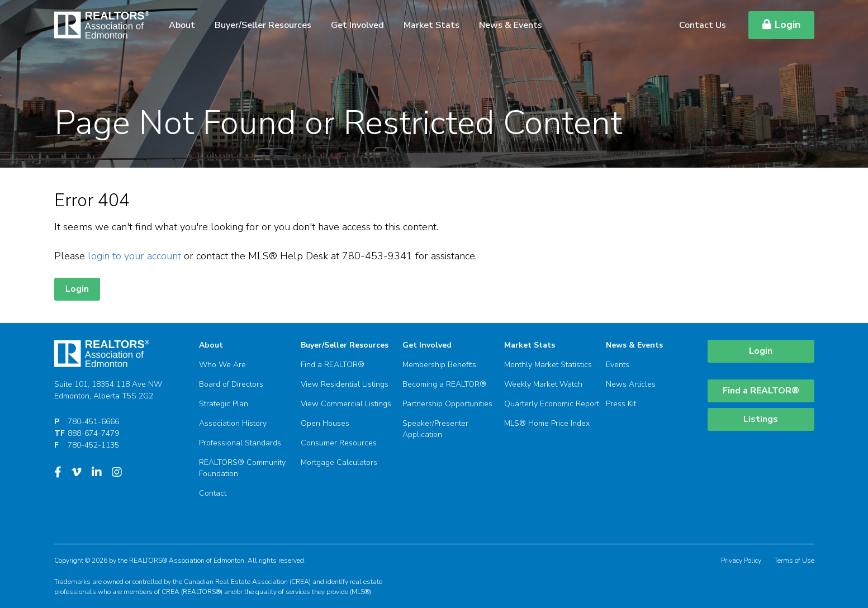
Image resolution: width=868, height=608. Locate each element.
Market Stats (431, 25)
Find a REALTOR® (333, 365)
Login (781, 25)
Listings (761, 419)
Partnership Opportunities (447, 404)
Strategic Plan (224, 404)
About (182, 25)
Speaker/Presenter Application (435, 429)
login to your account (134, 256)
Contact (213, 493)
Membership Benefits (439, 365)
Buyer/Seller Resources (263, 25)
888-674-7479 (93, 433)
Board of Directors (231, 384)
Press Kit (621, 404)
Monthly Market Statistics (548, 365)
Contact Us (703, 25)
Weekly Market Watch (543, 384)
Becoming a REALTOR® (444, 384)
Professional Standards (240, 443)
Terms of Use (794, 560)
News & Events (511, 25)
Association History (233, 423)
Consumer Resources (339, 443)
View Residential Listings (345, 384)
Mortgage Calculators (339, 462)
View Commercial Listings (346, 404)
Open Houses (325, 423)
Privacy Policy (741, 560)
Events (618, 365)
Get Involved (357, 25)
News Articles (631, 384)
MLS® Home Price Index (547, 423)
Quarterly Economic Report (552, 404)
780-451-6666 (93, 422)
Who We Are (222, 365)
